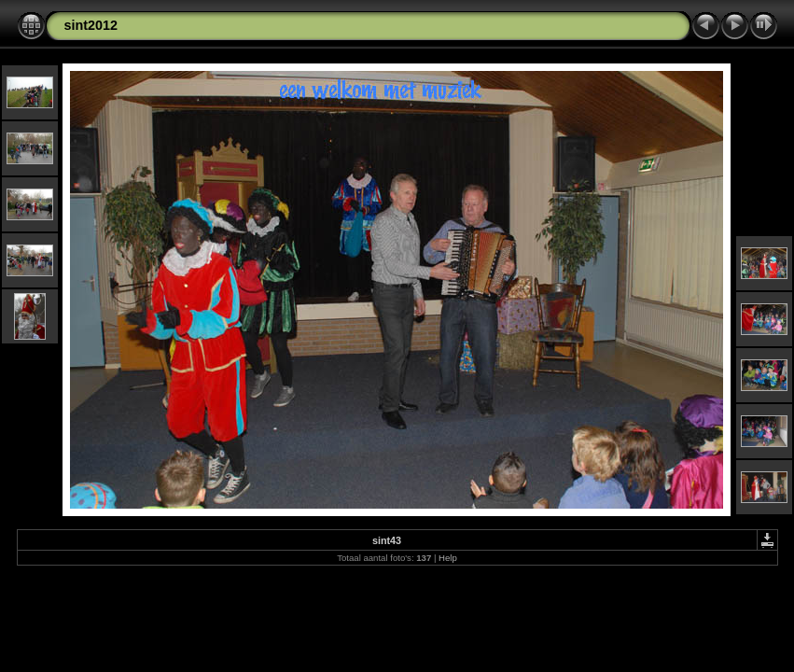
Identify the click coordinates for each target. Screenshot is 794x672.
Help (448, 558)
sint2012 (91, 25)
